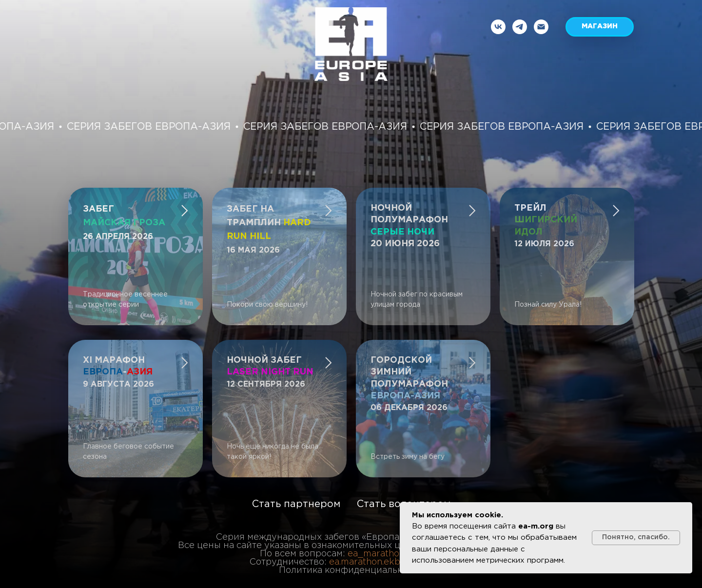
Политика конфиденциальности (351, 570)
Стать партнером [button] (296, 504)
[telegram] (520, 27)
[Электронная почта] (541, 27)
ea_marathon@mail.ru (395, 554)
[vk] (498, 27)
